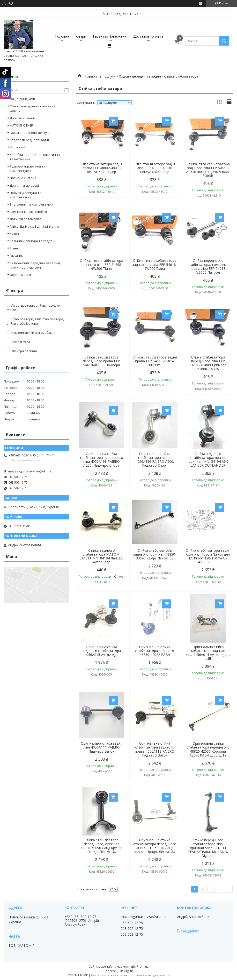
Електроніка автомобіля (28, 212)
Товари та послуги (100, 76)
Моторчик (18, 147)
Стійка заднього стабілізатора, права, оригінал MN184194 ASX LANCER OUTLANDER (208, 460)
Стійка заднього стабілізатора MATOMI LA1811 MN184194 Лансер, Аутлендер (101, 556)
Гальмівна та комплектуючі (31, 133)
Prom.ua (143, 967)
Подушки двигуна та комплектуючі (26, 195)
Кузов (14, 234)
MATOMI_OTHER (21, 125)
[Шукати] (224, 41)
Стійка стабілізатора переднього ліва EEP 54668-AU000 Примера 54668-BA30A (208, 363)
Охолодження (20, 275)
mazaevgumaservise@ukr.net (30, 471)
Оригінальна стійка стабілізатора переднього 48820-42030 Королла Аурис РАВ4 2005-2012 (208, 749)
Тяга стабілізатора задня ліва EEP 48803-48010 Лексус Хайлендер (155, 168)
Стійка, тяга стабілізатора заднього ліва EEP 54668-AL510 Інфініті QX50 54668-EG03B (208, 170)
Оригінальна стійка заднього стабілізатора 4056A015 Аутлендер (101, 651)
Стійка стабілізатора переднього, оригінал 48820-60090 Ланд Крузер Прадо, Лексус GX (101, 846)
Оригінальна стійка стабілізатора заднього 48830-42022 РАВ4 (155, 651)
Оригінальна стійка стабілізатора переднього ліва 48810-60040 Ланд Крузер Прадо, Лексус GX (155, 846)
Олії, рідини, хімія (23, 99)
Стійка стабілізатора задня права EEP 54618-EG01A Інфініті (155, 361)
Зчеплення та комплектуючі (32, 204)
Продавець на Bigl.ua (118, 971)
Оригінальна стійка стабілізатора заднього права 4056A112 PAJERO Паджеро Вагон (155, 749)
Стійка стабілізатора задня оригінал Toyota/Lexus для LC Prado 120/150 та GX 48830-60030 (208, 556)
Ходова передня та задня (140, 76)
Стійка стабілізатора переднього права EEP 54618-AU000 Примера (101, 361)
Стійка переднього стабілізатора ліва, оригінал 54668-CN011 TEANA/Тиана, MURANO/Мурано (208, 848)
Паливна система (23, 178)
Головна (62, 36)
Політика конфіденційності (151, 975)
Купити (113, 121)
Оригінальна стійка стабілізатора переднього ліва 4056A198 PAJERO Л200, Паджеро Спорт (102, 460)
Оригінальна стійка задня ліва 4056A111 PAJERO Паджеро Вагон (102, 747)
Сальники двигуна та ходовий (33, 241)
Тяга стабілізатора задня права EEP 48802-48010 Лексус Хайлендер (102, 168)
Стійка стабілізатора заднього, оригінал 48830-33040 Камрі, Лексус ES (155, 554)
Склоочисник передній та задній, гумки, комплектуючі (35, 265)
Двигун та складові (24, 185)
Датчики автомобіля (26, 219)
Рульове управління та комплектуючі (27, 168)
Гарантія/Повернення (111, 36)
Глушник (16, 255)
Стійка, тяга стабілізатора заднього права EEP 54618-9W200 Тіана (155, 264)
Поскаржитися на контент (110, 975)
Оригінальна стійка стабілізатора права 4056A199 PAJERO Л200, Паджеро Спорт (155, 460)
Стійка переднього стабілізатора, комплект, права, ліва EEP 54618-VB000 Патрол (208, 266)
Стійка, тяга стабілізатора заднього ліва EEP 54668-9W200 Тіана (101, 264)
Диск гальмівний (22, 118)
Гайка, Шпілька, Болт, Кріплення (34, 226)
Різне (14, 248)
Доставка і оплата (148, 36)
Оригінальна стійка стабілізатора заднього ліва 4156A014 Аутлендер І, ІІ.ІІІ (208, 653)
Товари (80, 36)
